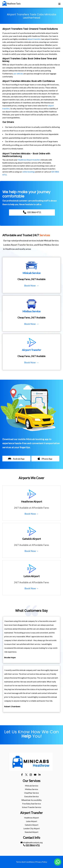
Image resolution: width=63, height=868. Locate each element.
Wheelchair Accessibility (31, 800)
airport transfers (34, 39)
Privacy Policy (41, 862)
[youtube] (35, 775)
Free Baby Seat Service (32, 804)
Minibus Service (31, 789)
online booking (28, 172)
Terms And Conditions (25, 862)
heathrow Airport (31, 818)
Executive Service (31, 796)
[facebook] (22, 775)
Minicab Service (32, 786)
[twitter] (26, 775)
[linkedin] (40, 775)
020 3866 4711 (33, 845)
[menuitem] (31, 786)
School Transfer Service (32, 807)
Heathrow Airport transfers (29, 160)
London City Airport (32, 828)
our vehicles (18, 74)
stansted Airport (31, 832)
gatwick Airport (32, 825)
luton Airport (32, 821)
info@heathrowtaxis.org (32, 842)
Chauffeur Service (31, 793)
